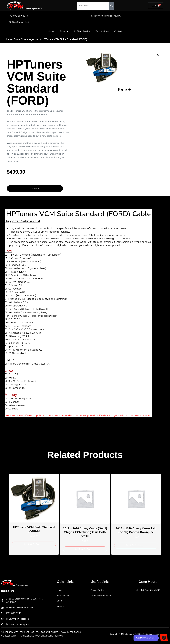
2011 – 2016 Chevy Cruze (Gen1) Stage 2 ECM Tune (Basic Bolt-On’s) (85, 533)
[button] (158, 56)
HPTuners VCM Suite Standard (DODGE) (34, 529)
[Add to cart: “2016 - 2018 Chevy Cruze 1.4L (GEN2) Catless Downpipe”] (136, 546)
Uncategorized (31, 40)
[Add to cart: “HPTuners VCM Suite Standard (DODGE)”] (34, 545)
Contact (118, 32)
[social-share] (119, 90)
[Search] (111, 6)
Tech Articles (102, 32)
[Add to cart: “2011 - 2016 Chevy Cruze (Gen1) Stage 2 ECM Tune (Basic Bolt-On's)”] (85, 550)
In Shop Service (82, 32)
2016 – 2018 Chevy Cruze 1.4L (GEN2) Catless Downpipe (136, 531)
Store (64, 32)
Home (51, 32)
